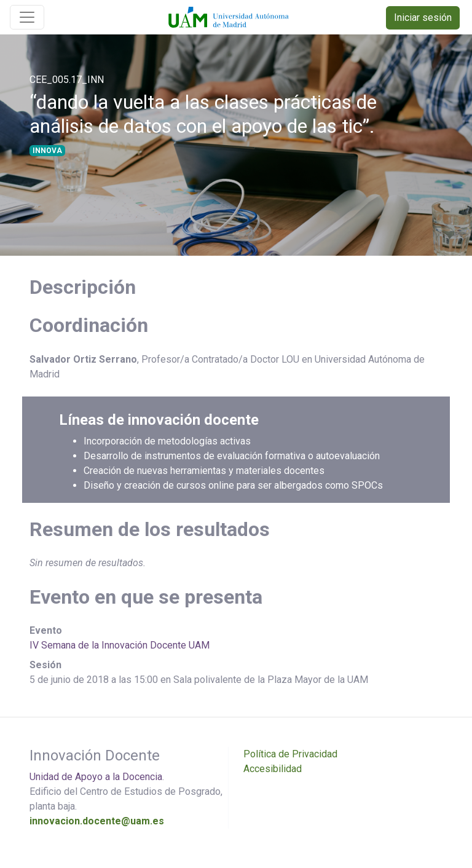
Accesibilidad (273, 769)
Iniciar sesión (423, 18)
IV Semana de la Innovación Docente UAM (120, 645)
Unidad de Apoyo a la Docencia (96, 777)
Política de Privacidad (290, 754)
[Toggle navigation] (27, 17)
